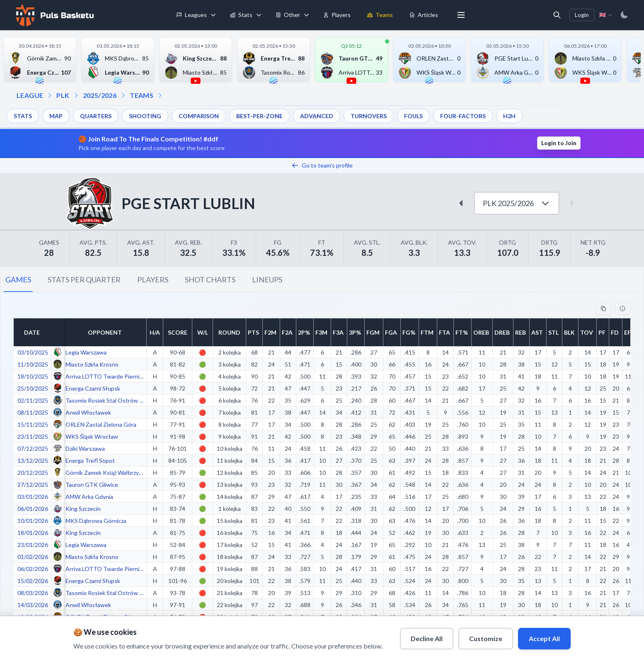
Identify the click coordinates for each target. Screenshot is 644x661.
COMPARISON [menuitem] (199, 116)
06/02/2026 (33, 569)
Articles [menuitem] (424, 15)
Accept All (544, 638)
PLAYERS (153, 279)
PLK (63, 95)
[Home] (54, 15)
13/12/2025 (33, 461)
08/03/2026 (33, 593)
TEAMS (142, 95)
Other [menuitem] (288, 15)
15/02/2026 (33, 581)
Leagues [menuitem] (192, 15)
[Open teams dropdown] (123, 95)
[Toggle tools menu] (307, 15)
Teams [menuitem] (380, 15)
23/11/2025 (33, 436)
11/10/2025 (33, 364)
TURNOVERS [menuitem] (369, 116)
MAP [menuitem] (56, 116)
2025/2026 (100, 95)
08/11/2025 (33, 412)
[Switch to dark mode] (624, 15)
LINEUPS (267, 279)
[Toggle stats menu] (259, 15)
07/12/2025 (33, 448)
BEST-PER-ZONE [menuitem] (259, 116)
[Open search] (557, 15)
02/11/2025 (33, 400)
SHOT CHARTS (210, 279)
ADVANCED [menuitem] (317, 116)
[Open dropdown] (160, 95)
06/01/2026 (33, 509)
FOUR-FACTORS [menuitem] (463, 116)
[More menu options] (461, 15)
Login (582, 15)
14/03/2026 (33, 605)
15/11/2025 (33, 424)
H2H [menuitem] (509, 116)
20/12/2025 (33, 473)
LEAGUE (30, 95)
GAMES (18, 279)
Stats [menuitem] (241, 15)
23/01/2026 (33, 545)
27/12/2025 (33, 485)
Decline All (427, 638)
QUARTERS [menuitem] (96, 116)
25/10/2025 (33, 388)
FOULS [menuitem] (413, 116)
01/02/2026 (33, 557)
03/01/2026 (33, 497)
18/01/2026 (33, 533)
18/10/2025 (33, 376)
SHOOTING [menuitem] (145, 116)
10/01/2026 (33, 521)
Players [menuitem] (337, 15)
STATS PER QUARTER (84, 279)
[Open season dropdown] (76, 95)
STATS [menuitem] (23, 116)
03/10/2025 (33, 352)
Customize (486, 638)
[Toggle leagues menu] (213, 15)
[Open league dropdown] (50, 95)
